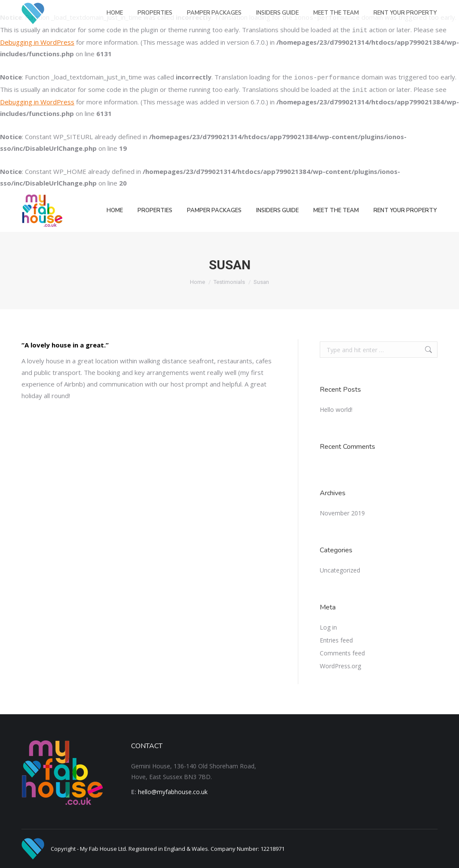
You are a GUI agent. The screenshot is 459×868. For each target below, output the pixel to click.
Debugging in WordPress (37, 42)
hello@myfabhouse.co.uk (173, 792)
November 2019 (342, 513)
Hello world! (336, 410)
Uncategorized (340, 570)
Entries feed (336, 640)
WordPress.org (340, 666)
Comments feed (342, 653)
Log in (328, 627)
